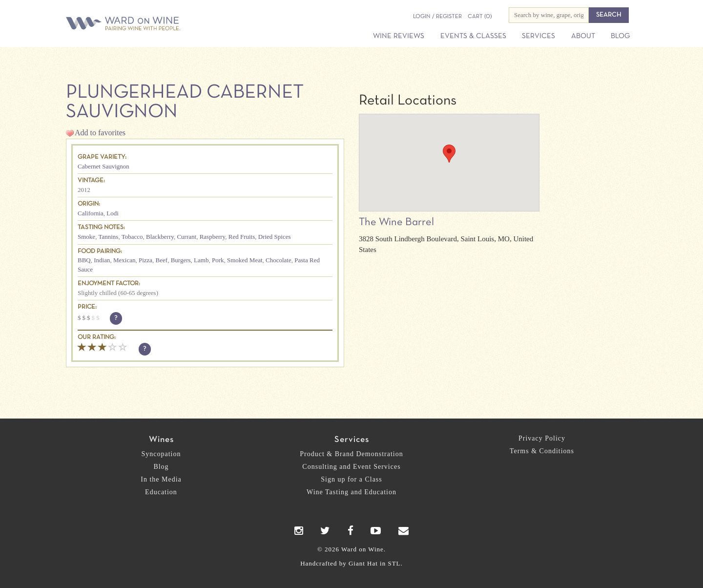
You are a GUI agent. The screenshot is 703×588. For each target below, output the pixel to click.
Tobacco (132, 237)
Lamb (201, 260)
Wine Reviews (399, 36)
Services (538, 36)
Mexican (124, 260)
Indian (102, 260)
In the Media (161, 479)
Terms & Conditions (542, 451)
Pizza (145, 260)
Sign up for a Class (351, 479)
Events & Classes (473, 36)
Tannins (108, 237)
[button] (449, 154)
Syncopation (161, 454)
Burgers (181, 260)
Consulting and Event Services (351, 467)
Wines (161, 440)
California (91, 213)
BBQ (84, 260)
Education (161, 492)
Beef (162, 260)
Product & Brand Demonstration (351, 454)
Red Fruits (242, 237)
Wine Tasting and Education (351, 492)
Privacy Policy (542, 438)
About (583, 36)
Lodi (113, 213)
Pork (218, 260)
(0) (480, 17)
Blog (620, 36)
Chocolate (279, 260)
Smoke (86, 237)
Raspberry (213, 237)
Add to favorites (100, 133)
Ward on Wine (157, 24)
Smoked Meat (245, 260)
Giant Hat (363, 563)
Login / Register (437, 17)
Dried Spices (275, 237)
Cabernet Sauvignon (103, 166)
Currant (186, 237)
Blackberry (160, 237)
